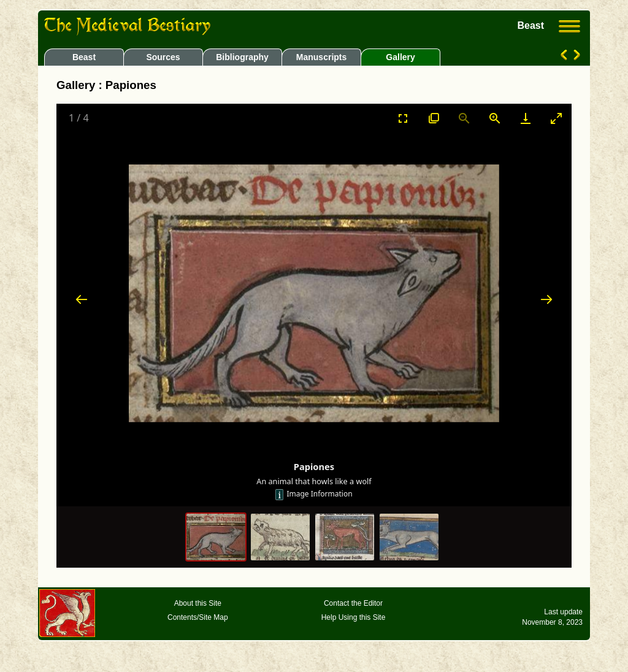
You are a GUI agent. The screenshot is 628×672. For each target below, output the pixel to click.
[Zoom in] (495, 118)
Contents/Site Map (198, 617)
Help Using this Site (354, 617)
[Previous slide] (82, 299)
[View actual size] (434, 118)
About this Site (198, 603)
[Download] (526, 118)
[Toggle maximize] (556, 118)
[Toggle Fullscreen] (403, 118)
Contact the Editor (353, 603)
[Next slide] (546, 299)
